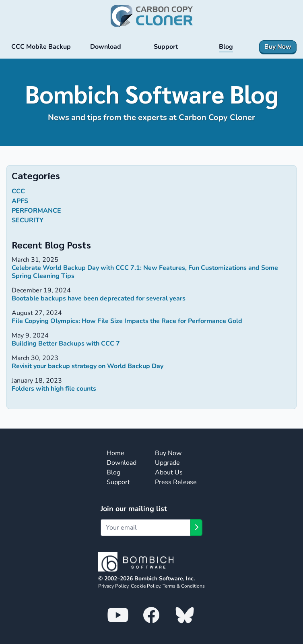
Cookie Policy (145, 586)
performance (36, 211)
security (28, 220)
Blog (113, 472)
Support (118, 482)
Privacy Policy (113, 586)
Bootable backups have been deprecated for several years (99, 298)
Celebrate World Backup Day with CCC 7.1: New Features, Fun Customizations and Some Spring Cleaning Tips (145, 272)
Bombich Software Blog (152, 93)
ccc (18, 191)
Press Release (176, 482)
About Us (169, 472)
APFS (20, 201)
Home (115, 453)
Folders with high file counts (54, 389)
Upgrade (167, 463)
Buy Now (168, 453)
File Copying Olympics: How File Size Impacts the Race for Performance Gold (127, 321)
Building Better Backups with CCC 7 (66, 344)
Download (122, 463)
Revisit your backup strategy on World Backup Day (88, 366)
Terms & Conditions (184, 586)
